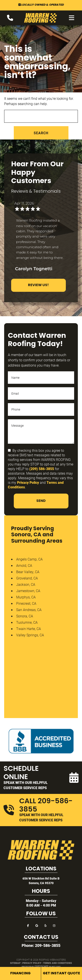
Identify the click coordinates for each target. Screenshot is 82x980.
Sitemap (15, 963)
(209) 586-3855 (42, 469)
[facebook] (28, 925)
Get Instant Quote (61, 973)
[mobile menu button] (72, 18)
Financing (20, 973)
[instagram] (54, 925)
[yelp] (45, 925)
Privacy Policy (28, 482)
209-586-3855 (48, 945)
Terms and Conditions (58, 963)
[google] (37, 925)
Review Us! (38, 285)
